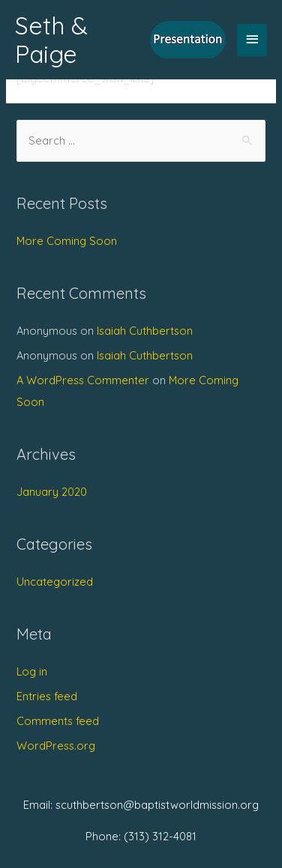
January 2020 (52, 492)
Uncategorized (55, 582)
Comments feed (58, 721)
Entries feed (47, 696)
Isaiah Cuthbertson (145, 331)
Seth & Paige (51, 40)
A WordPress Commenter (83, 380)
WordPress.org (56, 746)
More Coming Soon (67, 241)
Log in (32, 671)
